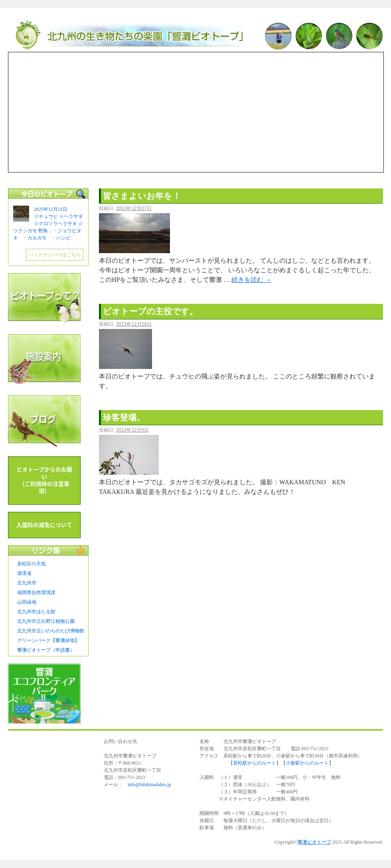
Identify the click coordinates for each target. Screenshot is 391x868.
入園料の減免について (44, 525)
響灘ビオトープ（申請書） (46, 650)
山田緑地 (27, 602)
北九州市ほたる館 (36, 612)
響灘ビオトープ (195, 36)
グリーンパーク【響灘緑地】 (48, 640)
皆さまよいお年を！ (142, 196)
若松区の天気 (32, 564)
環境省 (24, 573)
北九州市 (27, 583)
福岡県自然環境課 (36, 593)
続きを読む (251, 280)
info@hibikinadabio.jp (149, 785)
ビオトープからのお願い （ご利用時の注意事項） (44, 480)
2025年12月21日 (51, 209)
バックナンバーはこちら (55, 255)
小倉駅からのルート (307, 763)
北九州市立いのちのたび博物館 (51, 631)
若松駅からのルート (255, 763)
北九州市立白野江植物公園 (46, 621)
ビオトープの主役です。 (150, 311)
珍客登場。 (124, 417)
